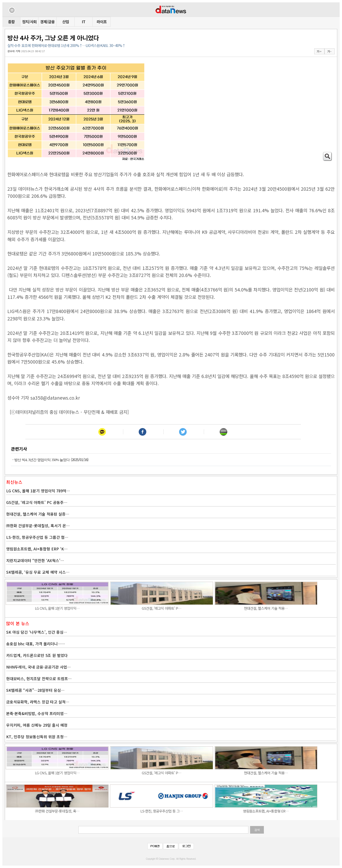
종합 (11, 22)
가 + (319, 51)
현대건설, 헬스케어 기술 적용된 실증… (38, 514)
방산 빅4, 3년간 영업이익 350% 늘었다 (42, 460)
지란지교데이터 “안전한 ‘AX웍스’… (35, 560)
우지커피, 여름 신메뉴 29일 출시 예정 (37, 725)
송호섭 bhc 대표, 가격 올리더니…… (36, 644)
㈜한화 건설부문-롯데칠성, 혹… (57, 811)
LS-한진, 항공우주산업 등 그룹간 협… (37, 537)
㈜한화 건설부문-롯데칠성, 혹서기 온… (38, 526)
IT (84, 22)
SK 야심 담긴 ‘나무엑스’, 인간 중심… (37, 632)
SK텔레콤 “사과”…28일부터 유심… (35, 690)
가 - (329, 51)
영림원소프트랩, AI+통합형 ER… (266, 811)
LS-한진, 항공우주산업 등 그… (162, 811)
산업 (66, 22)
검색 (257, 830)
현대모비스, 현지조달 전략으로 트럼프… (39, 679)
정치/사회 (29, 22)
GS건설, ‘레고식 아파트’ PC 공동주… (37, 502)
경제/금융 (47, 22)
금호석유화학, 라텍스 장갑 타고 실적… (38, 702)
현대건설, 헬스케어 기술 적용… (266, 608)
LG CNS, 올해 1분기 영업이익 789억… (38, 491)
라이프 (102, 22)
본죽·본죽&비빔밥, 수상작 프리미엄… (37, 713)
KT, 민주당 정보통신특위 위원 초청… (37, 737)
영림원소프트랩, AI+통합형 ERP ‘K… (37, 549)
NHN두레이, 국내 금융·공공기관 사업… (38, 667)
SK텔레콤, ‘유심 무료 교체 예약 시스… (38, 572)
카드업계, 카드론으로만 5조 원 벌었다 (37, 655)
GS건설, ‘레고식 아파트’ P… (161, 608)
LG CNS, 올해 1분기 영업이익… (57, 608)
